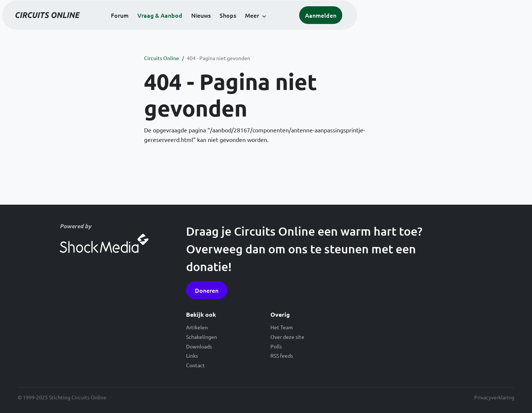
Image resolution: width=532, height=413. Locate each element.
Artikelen (197, 327)
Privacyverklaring (494, 397)
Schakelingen (202, 337)
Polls (276, 346)
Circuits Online (162, 58)
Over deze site (287, 337)
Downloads (199, 346)
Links (192, 355)
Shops (314, 27)
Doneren (207, 290)
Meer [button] (339, 27)
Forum (206, 27)
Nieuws (288, 27)
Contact (195, 365)
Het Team (282, 327)
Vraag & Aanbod (246, 27)
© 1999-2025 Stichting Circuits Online (62, 397)
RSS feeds (282, 355)
